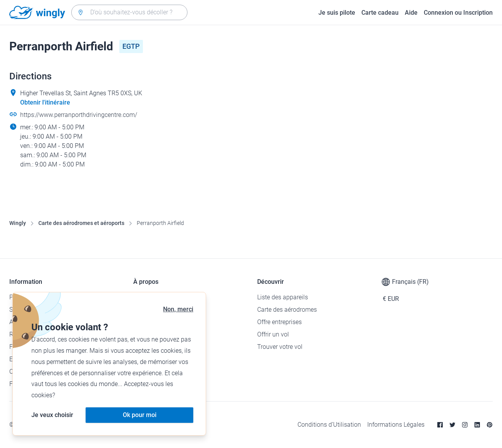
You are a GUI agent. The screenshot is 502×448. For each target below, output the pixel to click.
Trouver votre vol (280, 347)
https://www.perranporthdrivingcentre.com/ (79, 115)
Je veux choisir (52, 415)
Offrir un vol (273, 334)
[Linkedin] (477, 425)
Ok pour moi (140, 415)
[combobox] (129, 12)
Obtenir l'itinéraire (45, 102)
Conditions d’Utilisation (329, 425)
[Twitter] (452, 425)
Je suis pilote (337, 13)
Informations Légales (396, 425)
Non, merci (178, 309)
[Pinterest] (490, 425)
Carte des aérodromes (287, 310)
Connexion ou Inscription (458, 13)
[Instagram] (465, 425)
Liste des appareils (283, 297)
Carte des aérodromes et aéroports (81, 223)
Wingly (18, 223)
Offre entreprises (279, 322)
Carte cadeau (380, 13)
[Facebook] (440, 425)
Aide (411, 13)
